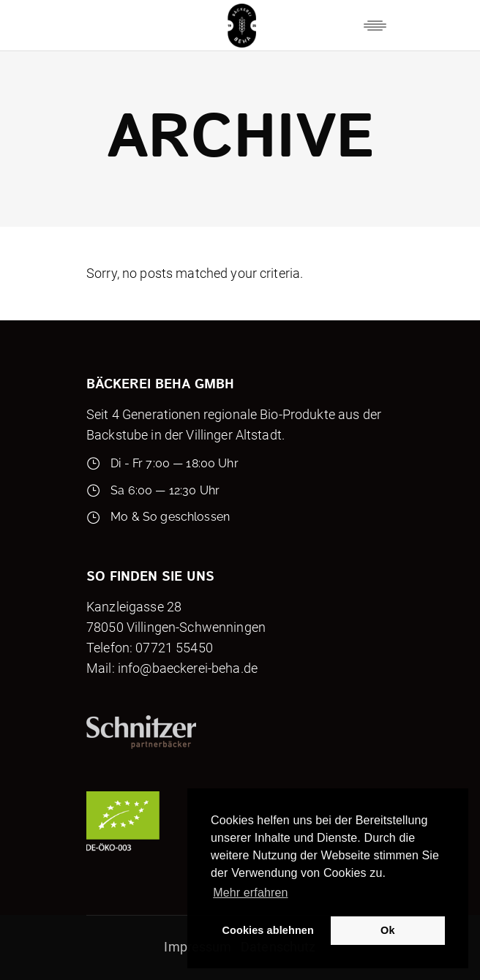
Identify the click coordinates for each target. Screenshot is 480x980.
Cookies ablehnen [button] (268, 930)
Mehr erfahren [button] (250, 893)
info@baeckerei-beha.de (188, 668)
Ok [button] (387, 930)
